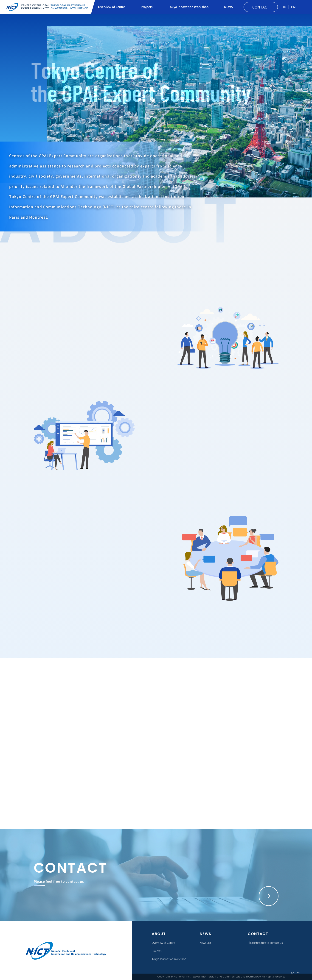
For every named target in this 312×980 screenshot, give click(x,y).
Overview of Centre (111, 7)
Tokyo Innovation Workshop (188, 7)
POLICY (295, 973)
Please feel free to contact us (265, 942)
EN (293, 7)
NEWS (228, 7)
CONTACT (261, 7)
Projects (147, 7)
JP (284, 7)
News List (205, 942)
